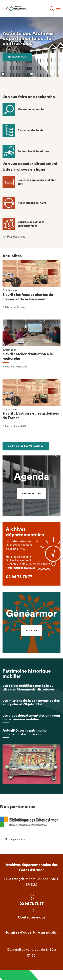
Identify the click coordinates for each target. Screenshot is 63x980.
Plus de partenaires (15, 839)
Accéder (32, 631)
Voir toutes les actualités (26, 446)
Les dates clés (32, 494)
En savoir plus (17, 57)
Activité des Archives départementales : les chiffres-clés (28, 39)
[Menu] (58, 8)
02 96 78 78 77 (19, 577)
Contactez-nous (32, 917)
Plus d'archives (16, 237)
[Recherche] (52, 8)
